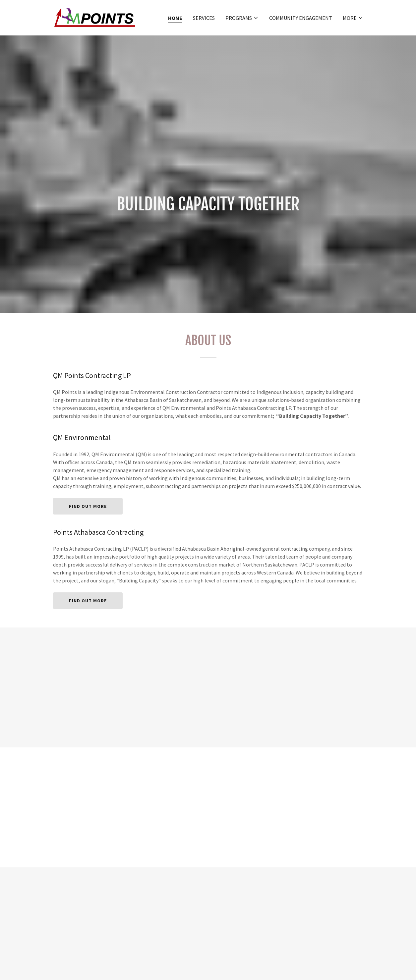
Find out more (88, 506)
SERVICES (204, 18)
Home (175, 18)
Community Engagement (301, 18)
